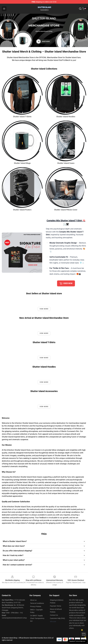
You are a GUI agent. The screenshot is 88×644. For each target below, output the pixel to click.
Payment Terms (56, 606)
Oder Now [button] (66, 283)
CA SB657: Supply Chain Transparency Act (37, 618)
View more (44, 309)
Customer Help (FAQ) (57, 618)
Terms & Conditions (37, 603)
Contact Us (54, 615)
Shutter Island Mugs (22, 163)
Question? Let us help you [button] (77, 641)
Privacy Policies (36, 606)
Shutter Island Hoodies (66, 117)
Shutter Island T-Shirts (22, 117)
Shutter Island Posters (22, 210)
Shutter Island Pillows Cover (66, 210)
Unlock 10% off (84, 634)
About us (33, 600)
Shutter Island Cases (66, 163)
